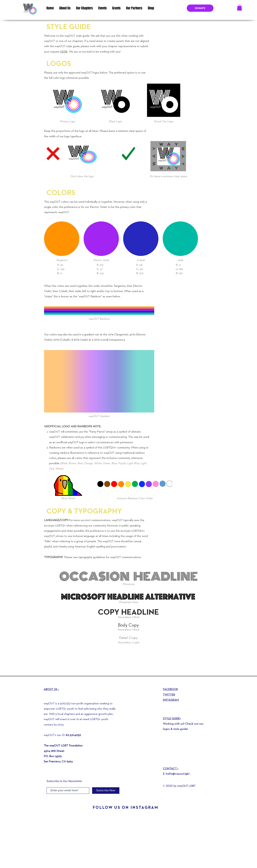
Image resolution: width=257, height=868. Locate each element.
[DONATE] (200, 8)
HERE (64, 52)
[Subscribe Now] (106, 791)
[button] (239, 7)
